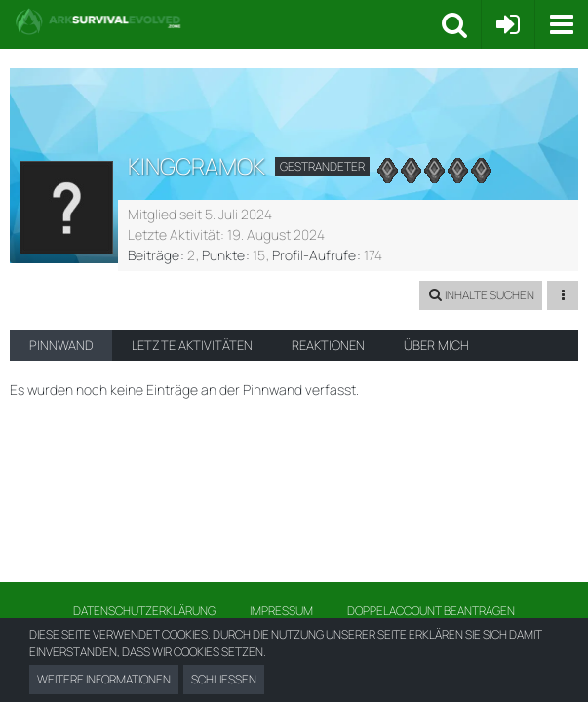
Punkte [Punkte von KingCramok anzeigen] (223, 255)
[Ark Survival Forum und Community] (228, 21)
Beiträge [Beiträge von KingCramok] (154, 255)
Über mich (436, 345)
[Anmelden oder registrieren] (508, 24)
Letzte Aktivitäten (192, 345)
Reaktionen (328, 345)
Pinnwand (61, 345)
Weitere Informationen (104, 679)
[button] (561, 24)
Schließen (224, 679)
